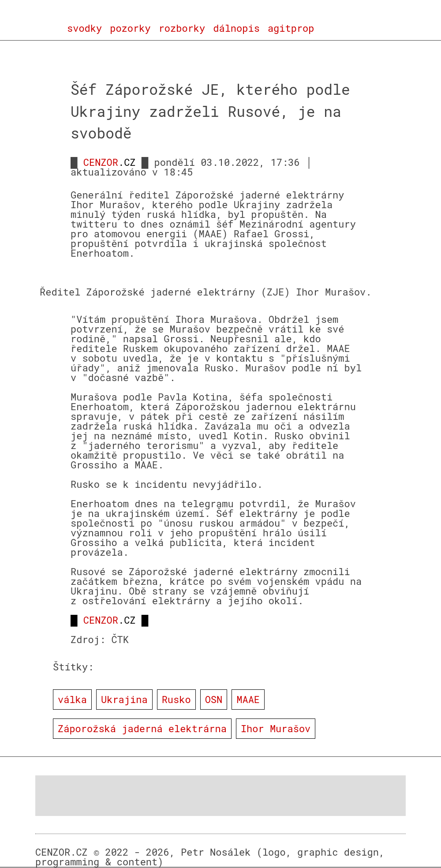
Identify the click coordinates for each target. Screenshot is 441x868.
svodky (84, 28)
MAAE (248, 699)
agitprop (291, 28)
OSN (214, 699)
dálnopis (236, 28)
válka (72, 699)
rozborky (182, 28)
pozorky (130, 28)
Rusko (176, 699)
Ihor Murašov (276, 728)
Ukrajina (124, 699)
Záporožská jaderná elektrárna (142, 728)
